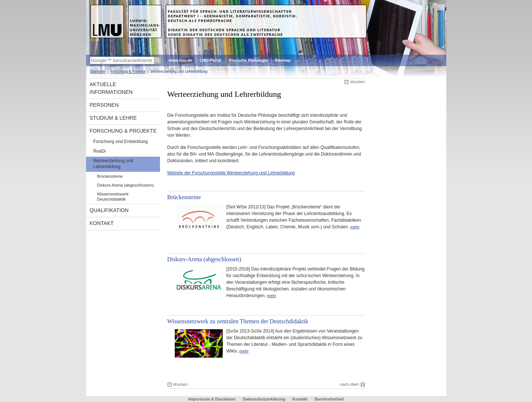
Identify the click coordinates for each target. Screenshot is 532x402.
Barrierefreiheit (329, 399)
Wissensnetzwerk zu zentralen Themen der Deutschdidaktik (238, 321)
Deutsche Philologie (248, 60)
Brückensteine (110, 176)
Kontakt (102, 223)
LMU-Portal (210, 60)
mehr (355, 227)
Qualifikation (109, 210)
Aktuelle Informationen (111, 88)
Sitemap (283, 60)
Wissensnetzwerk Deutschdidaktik (113, 197)
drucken (357, 82)
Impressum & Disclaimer (212, 399)
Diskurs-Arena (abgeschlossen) (125, 185)
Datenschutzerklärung (264, 399)
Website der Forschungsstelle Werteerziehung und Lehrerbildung (231, 173)
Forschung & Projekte (128, 71)
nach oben (349, 384)
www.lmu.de (181, 60)
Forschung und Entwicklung (121, 142)
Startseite (98, 71)
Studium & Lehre (113, 118)
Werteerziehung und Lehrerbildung (113, 164)
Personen (104, 105)
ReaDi (100, 151)
